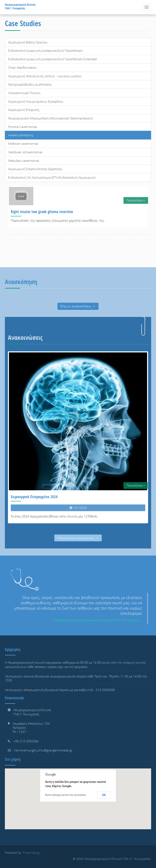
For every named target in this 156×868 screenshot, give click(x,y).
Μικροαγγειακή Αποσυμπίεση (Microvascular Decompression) (50, 118)
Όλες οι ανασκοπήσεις (78, 306)
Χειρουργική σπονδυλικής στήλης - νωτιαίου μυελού (45, 76)
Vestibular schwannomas (25, 152)
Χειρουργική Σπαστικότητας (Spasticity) (35, 169)
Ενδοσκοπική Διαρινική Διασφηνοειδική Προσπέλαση (45, 50)
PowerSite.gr (31, 853)
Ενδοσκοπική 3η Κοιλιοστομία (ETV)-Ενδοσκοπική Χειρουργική (52, 177)
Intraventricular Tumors (24, 93)
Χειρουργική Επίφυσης (24, 110)
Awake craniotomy (21, 135)
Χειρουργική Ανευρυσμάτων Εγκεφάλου (36, 101)
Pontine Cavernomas (23, 127)
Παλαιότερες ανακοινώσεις (78, 538)
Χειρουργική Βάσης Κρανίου (28, 42)
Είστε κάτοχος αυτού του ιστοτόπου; (66, 795)
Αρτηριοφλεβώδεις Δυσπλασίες (30, 84)
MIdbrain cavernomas (23, 144)
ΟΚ (104, 795)
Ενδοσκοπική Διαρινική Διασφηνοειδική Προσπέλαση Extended (52, 59)
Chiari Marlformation (22, 68)
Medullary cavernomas (24, 161)
